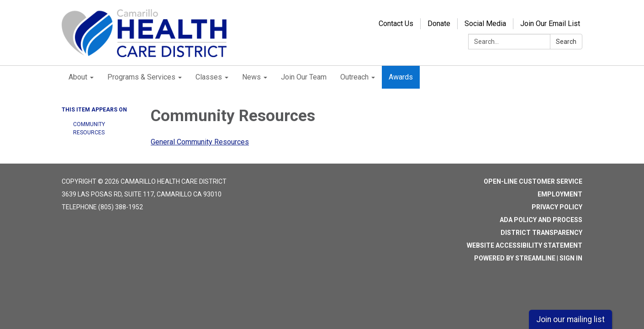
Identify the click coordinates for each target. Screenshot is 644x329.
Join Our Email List (550, 24)
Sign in (571, 258)
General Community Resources (200, 142)
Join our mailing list (570, 319)
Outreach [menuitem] (354, 77)
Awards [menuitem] (401, 77)
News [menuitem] (251, 77)
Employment (560, 194)
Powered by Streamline (515, 258)
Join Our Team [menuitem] (304, 77)
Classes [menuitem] (209, 77)
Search (566, 42)
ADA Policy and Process (541, 220)
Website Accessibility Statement (525, 245)
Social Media (485, 24)
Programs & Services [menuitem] (141, 77)
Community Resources (89, 128)
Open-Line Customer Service (533, 181)
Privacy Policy (557, 207)
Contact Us (396, 24)
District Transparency (541, 233)
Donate (439, 24)
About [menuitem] (78, 77)
